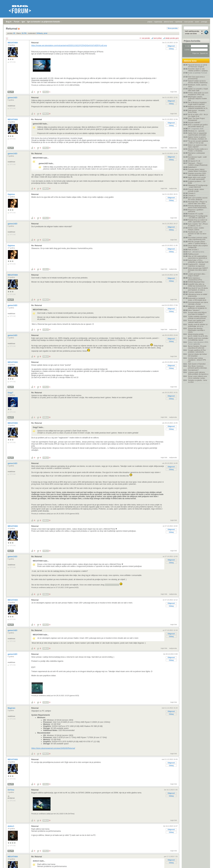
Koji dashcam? (193, 370)
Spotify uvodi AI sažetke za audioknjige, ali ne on (198, 325)
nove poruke (189, 22)
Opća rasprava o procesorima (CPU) (195, 279)
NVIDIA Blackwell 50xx (196, 282)
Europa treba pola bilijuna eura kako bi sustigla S (197, 313)
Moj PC (11, 92)
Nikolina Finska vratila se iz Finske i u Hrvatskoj (198, 150)
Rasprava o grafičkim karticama (196, 211)
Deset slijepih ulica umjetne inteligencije (198, 246)
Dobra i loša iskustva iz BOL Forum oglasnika (198, 343)
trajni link (174, 92)
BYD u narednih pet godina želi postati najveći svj (198, 126)
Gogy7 (11, 393)
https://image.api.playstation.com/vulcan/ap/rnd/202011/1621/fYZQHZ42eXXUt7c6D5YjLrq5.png (69, 45)
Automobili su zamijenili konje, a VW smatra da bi (197, 299)
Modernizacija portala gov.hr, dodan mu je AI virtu (198, 335)
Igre (23, 22)
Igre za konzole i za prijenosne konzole (44, 22)
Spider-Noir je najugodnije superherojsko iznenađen (197, 134)
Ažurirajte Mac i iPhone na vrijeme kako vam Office (197, 203)
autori (197, 22)
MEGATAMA (13, 43)
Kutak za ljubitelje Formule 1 (198, 74)
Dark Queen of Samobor (197, 364)
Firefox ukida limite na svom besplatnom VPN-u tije (198, 94)
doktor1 (11, 826)
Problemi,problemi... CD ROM (197, 182)
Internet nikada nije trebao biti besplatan (197, 355)
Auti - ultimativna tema (196, 252)
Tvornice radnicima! (195, 292)
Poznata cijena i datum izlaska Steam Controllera (197, 170)
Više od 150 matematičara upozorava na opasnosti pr (198, 257)
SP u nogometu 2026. (196, 129)
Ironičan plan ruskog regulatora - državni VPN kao (197, 360)
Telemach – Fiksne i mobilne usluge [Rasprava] (198, 164)
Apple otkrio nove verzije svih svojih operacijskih (197, 178)
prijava (150, 22)
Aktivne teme (190, 61)
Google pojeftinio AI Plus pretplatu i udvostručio (197, 351)
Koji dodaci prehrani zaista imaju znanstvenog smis (198, 238)
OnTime (11, 790)
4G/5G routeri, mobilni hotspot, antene (196, 229)
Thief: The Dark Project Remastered (196, 119)
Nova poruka (173, 28)
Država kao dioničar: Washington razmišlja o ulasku (196, 330)
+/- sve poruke (145, 38)
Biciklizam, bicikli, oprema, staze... (197, 86)
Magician (12, 708)
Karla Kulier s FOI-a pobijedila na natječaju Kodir (198, 261)
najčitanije (179, 22)
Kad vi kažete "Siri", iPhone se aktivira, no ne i (198, 225)
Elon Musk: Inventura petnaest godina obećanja (197, 367)
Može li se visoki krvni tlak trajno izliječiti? (197, 146)
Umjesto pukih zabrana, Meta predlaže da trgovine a (198, 373)
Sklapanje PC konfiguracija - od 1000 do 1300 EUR (198, 217)
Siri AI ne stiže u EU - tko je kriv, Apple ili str (198, 115)
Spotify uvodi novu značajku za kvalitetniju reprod (198, 339)
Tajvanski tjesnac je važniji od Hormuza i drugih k (197, 66)
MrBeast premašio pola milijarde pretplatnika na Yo (198, 107)
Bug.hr (9, 22)
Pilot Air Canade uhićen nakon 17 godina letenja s (197, 242)
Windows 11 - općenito (196, 131)
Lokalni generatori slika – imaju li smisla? (197, 275)
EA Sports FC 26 (194, 161)
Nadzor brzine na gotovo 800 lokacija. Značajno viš (197, 138)
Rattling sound (193, 254)
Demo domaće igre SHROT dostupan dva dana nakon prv (198, 270)
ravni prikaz (158, 38)
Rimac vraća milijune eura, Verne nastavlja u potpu (198, 377)
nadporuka (173, 148)
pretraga (204, 22)
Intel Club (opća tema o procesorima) (196, 78)
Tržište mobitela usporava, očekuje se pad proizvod (198, 317)
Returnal (35, 43)
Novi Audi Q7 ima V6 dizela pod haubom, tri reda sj (198, 289)
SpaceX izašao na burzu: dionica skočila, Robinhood (198, 82)
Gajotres (12, 194)
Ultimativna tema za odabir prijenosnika (198, 295)
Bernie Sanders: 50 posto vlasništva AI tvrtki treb (197, 347)
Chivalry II (192, 193)
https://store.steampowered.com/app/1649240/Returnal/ (53, 748)
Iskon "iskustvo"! (194, 310)
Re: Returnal (37, 119)
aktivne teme (169, 22)
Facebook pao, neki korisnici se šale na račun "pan (197, 234)
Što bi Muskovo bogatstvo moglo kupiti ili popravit (197, 103)
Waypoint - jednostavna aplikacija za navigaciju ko (197, 307)
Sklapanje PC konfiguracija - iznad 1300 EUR (198, 186)
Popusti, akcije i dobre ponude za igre (196, 190)
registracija (158, 22)
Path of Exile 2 (193, 250)
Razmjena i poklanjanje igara (196, 154)
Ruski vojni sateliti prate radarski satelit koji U (197, 321)
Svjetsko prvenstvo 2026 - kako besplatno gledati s (197, 174)
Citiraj (171, 49)
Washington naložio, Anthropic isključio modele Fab (197, 98)
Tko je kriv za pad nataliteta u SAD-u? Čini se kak (198, 142)
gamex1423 (13, 98)
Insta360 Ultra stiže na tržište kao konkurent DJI (197, 285)
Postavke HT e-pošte (196, 214)
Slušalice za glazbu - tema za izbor (197, 381)
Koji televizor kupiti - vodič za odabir (197, 158)
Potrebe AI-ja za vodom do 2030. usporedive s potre (198, 221)
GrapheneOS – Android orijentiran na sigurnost (196, 265)
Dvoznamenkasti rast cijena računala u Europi (198, 303)
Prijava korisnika (192, 41)
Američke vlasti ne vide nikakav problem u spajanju (198, 70)
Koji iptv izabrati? (194, 122)
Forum (17, 22)
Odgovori (171, 46)
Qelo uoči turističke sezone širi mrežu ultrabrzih (198, 199)
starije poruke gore (172, 38)
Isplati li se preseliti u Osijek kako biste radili (198, 90)
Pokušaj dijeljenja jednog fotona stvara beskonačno (197, 207)
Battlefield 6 (192, 167)
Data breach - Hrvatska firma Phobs (196, 111)
